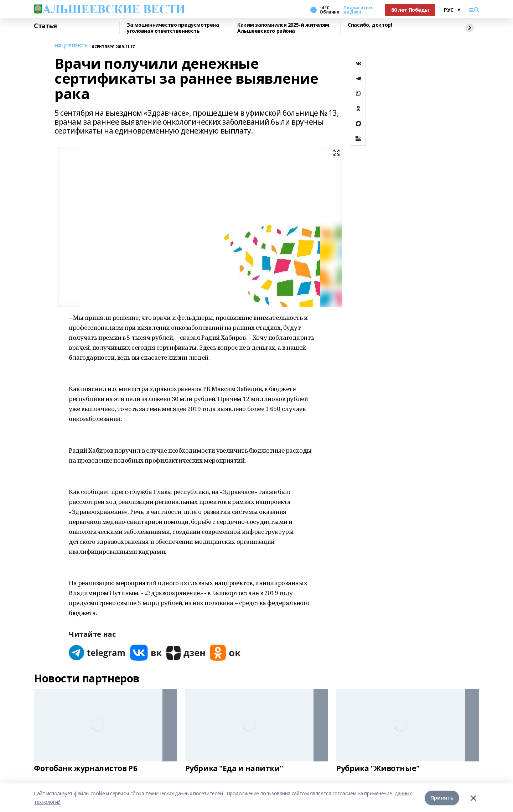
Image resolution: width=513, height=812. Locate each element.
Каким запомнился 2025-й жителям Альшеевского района (283, 28)
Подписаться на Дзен (358, 10)
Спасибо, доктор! (370, 25)
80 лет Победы (410, 10)
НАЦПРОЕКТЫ (72, 46)
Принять (442, 798)
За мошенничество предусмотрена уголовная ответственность (173, 28)
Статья (45, 26)
